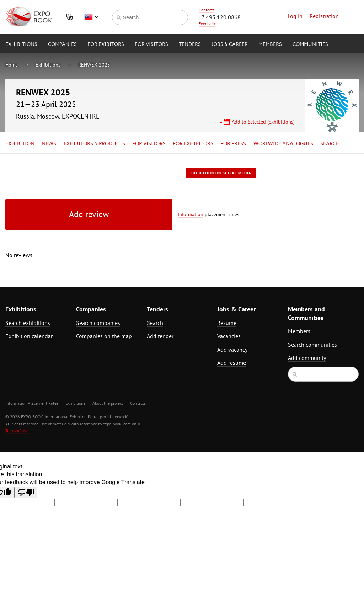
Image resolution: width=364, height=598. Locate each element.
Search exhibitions (28, 323)
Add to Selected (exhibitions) (263, 122)
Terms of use (17, 431)
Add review (89, 214)
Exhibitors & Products (94, 144)
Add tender (160, 336)
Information (191, 214)
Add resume (232, 363)
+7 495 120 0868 (220, 17)
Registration (324, 16)
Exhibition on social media (221, 173)
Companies (62, 44)
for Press (233, 144)
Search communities (312, 345)
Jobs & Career (230, 44)
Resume (227, 323)
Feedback (207, 24)
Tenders (190, 44)
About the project (108, 403)
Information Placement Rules (32, 403)
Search (330, 144)
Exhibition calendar (29, 336)
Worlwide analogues (283, 144)
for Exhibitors (193, 144)
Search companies (98, 323)
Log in (295, 16)
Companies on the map (104, 336)
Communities (310, 44)
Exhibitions (21, 44)
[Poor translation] (26, 492)
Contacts (207, 10)
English (91, 17)
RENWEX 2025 (94, 65)
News (49, 144)
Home (12, 65)
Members (270, 44)
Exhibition (20, 144)
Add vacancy (232, 350)
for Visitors (151, 44)
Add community (307, 358)
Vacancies (229, 336)
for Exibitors (106, 44)
